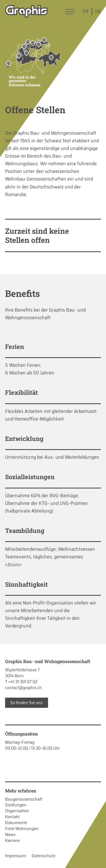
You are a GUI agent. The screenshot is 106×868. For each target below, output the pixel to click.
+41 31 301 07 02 (23, 682)
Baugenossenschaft (24, 799)
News (10, 835)
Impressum (16, 856)
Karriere (12, 841)
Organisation (17, 811)
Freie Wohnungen (22, 829)
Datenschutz (44, 856)
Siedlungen (16, 805)
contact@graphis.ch (23, 688)
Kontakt (12, 817)
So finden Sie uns (26, 703)
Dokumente (16, 823)
